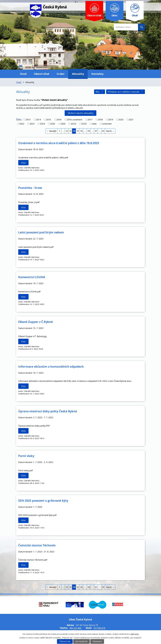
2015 (49, 120)
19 (89, 131)
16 (81, 131)
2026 (63, 124)
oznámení (107, 124)
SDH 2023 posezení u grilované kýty (43, 501)
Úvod (23, 74)
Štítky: (19, 119)
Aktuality (78, 74)
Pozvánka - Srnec (30, 188)
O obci (61, 74)
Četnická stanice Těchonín (37, 545)
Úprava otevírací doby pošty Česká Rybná (48, 411)
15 (78, 131)
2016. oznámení (75, 120)
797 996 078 (99, 628)
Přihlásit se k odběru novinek (125, 92)
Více (23, 163)
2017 (90, 120)
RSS (100, 92)
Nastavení (97, 641)
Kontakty (97, 74)
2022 (22, 124)
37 (96, 131)
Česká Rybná (48, 7)
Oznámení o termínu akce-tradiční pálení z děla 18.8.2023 (59, 143)
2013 (28, 120)
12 (67, 131)
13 (70, 131)
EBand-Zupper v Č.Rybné (35, 322)
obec (94, 124)
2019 (111, 120)
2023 (32, 124)
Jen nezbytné (82, 641)
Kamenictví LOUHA (32, 277)
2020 (121, 120)
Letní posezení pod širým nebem (41, 232)
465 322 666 (75, 628)
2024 (42, 124)
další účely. (135, 634)
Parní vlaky (26, 456)
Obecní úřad (42, 74)
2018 (100, 120)
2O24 (73, 124)
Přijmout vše (65, 641)
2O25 (84, 124)
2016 (59, 120)
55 (103, 131)
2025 (53, 124)
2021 (131, 120)
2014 (38, 120)
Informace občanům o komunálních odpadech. (51, 366)
